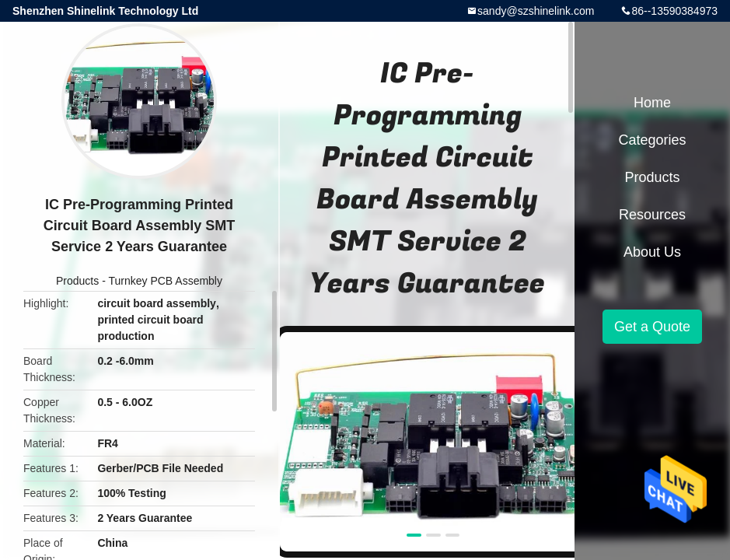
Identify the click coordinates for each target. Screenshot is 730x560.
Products (77, 281)
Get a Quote (652, 327)
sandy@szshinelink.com (536, 11)
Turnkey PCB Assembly (165, 281)
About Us (652, 252)
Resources (652, 215)
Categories (652, 140)
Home (652, 103)
